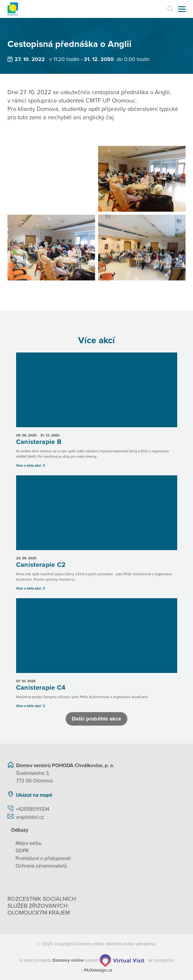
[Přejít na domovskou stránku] (13, 9)
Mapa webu (28, 843)
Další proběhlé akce (97, 719)
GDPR (22, 851)
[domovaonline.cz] (68, 960)
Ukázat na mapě (34, 795)
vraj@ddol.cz (30, 817)
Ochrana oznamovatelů (41, 866)
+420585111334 (33, 809)
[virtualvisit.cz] (122, 960)
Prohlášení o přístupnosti (43, 858)
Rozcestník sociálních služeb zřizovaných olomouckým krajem (42, 906)
